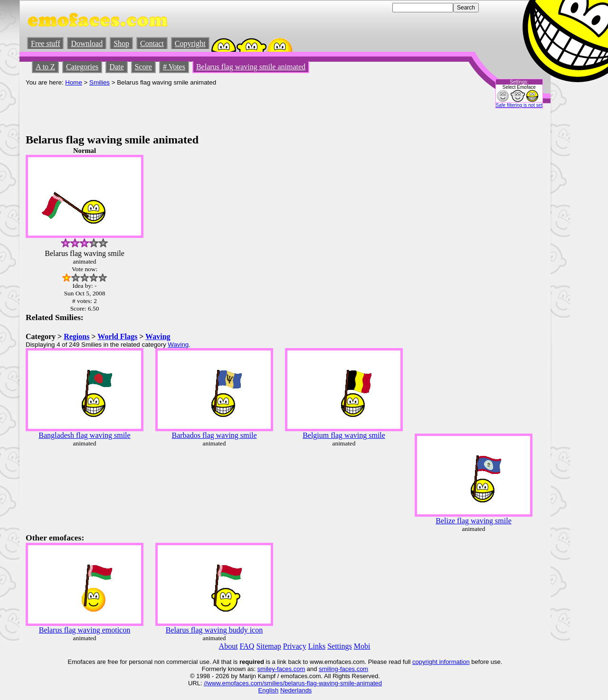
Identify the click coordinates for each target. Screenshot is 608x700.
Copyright (190, 43)
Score (143, 67)
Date (116, 67)
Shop (121, 43)
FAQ (247, 646)
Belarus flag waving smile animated (251, 67)
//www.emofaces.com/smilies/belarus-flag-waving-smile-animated (293, 683)
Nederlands (296, 690)
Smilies (100, 82)
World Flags (117, 336)
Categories (82, 67)
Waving (158, 336)
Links (317, 646)
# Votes (174, 67)
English (269, 690)
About (228, 646)
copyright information (441, 662)
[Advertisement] (199, 107)
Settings (340, 646)
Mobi (362, 646)
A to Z (45, 67)
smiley (266, 669)
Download (87, 43)
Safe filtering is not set (519, 105)
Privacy (295, 646)
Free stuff (45, 43)
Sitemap (268, 646)
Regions (76, 336)
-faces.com (290, 669)
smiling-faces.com (343, 669)
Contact (152, 43)
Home (74, 82)
